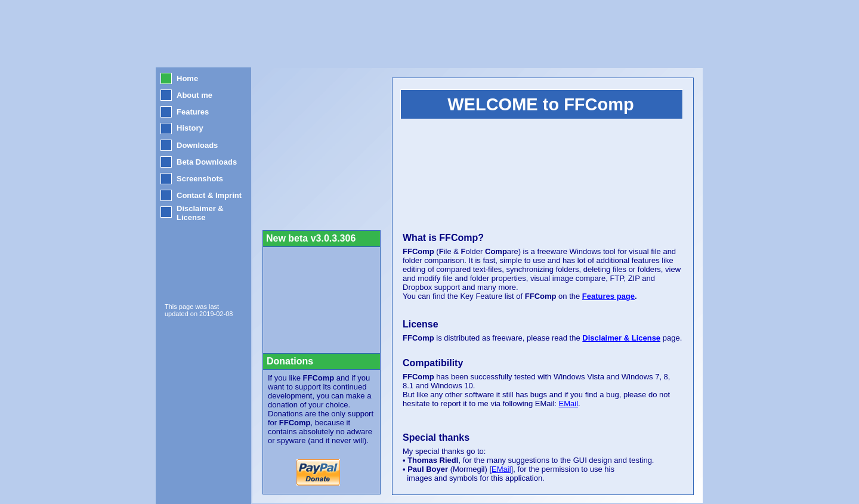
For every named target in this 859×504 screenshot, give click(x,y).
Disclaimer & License (621, 338)
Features (193, 112)
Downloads (197, 145)
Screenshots (200, 179)
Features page (608, 296)
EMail (501, 469)
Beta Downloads (207, 162)
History (190, 128)
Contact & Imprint (209, 195)
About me (194, 95)
